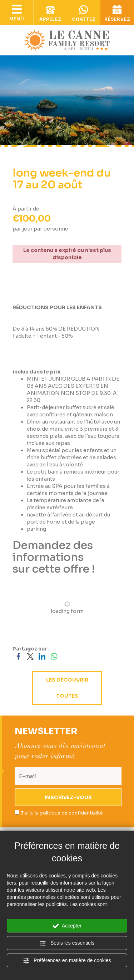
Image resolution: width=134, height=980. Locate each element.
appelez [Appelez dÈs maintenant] (50, 14)
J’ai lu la (62, 813)
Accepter (67, 926)
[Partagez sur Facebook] (18, 656)
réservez (117, 14)
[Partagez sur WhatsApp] (54, 656)
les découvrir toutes (67, 688)
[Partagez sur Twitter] (30, 656)
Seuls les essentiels (67, 943)
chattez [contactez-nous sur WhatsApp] (84, 14)
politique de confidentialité (71, 813)
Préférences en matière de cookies (67, 961)
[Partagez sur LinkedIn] (42, 656)
